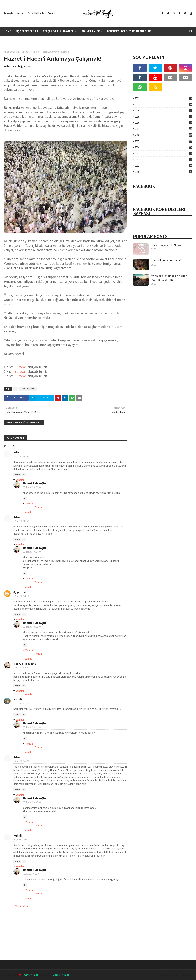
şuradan (21, 367)
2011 (163, 166)
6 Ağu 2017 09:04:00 (22, 839)
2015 (163, 141)
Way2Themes (31, 975)
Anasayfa (9, 13)
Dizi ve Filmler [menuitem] (91, 31)
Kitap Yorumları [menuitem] (56, 40)
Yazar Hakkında (36, 13)
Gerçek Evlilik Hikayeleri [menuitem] (59, 31)
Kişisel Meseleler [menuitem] (27, 31)
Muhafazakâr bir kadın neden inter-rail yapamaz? (169, 278)
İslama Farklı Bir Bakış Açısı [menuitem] (24, 40)
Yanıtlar (20, 480)
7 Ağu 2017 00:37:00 (31, 874)
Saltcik (18, 699)
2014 (163, 147)
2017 (163, 129)
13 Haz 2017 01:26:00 (32, 487)
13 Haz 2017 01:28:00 (32, 627)
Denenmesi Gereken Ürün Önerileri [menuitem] (129, 31)
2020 (163, 111)
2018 (163, 123)
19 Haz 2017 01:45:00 (32, 802)
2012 (163, 160)
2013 (163, 153)
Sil (24, 475)
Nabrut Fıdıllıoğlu (14, 66)
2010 (163, 172)
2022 (163, 98)
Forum (51, 13)
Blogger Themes (61, 975)
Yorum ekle (22, 906)
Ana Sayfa (9, 52)
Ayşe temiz (21, 592)
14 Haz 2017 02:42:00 (22, 703)
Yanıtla (17, 475)
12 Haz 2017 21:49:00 (22, 596)
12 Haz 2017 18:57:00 (22, 521)
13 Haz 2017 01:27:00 (32, 552)
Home (164, 975)
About (175, 975)
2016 (163, 135)
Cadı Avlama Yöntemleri (166, 260)
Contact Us (187, 975)
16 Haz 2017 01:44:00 (32, 727)
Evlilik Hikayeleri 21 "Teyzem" (168, 245)
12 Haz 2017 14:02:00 (22, 456)
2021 (163, 104)
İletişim (21, 13)
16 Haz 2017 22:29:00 (22, 761)
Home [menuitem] (7, 31)
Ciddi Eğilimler (23, 52)
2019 (163, 117)
